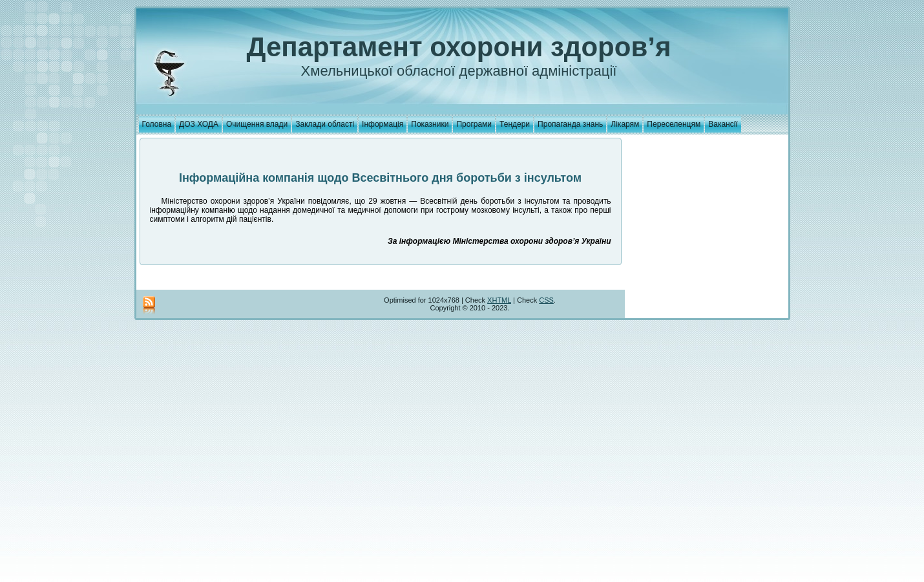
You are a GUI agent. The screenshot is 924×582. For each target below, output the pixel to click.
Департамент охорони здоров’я (459, 47)
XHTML (499, 300)
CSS (546, 300)
